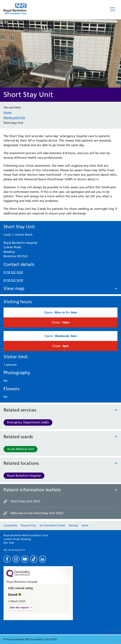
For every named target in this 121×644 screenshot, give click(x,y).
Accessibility (10, 525)
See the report (19, 607)
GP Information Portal (52, 525)
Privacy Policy (28, 525)
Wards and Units (14, 118)
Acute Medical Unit (21, 449)
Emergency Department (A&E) (28, 422)
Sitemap (73, 525)
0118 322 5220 (13, 272)
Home (8, 113)
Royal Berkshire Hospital (24, 476)
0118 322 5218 (13, 280)
